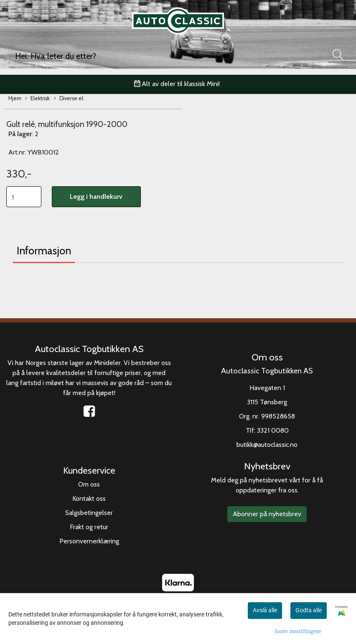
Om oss (89, 484)
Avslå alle (265, 610)
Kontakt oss (89, 498)
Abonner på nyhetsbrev (267, 514)
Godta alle (309, 610)
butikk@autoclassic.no (267, 445)
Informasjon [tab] (44, 251)
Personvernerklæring (89, 541)
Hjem (15, 98)
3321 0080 (273, 430)
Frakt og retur (89, 527)
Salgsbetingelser (89, 513)
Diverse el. (69, 99)
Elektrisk (37, 99)
